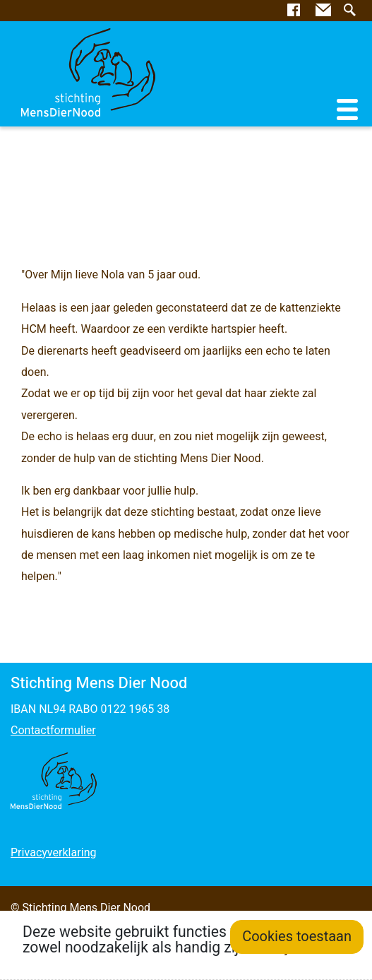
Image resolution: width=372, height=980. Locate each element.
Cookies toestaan (297, 937)
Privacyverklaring (53, 853)
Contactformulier (53, 731)
